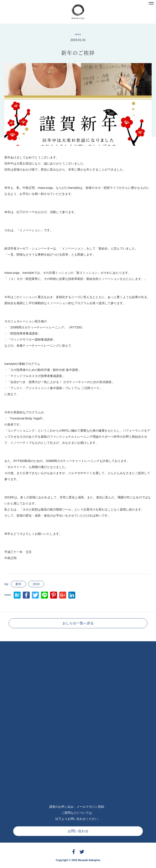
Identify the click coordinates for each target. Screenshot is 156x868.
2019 (36, 584)
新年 (18, 584)
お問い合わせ (78, 831)
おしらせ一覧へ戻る (78, 623)
